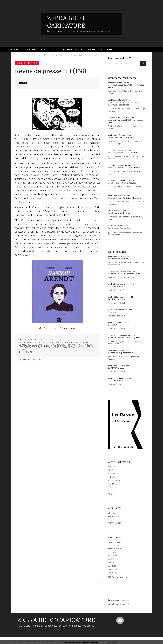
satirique (66, 348)
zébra (37, 343)
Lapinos (112, 228)
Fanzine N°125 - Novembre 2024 (124, 274)
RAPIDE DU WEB (114, 516)
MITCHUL (112, 520)
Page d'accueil (60, 55)
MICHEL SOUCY (114, 484)
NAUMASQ (112, 467)
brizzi (21, 348)
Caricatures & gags (71, 50)
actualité (73, 343)
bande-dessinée (62, 343)
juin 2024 (112, 559)
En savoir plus (112, 642)
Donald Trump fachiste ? (120, 353)
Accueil (14, 50)
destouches (54, 346)
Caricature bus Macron (41, 55)
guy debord (56, 348)
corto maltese (38, 344)
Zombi (111, 138)
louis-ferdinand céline (38, 346)
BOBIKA (111, 494)
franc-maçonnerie (75, 344)
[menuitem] (16, 50)
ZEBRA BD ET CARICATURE (56, 620)
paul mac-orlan (85, 346)
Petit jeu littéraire (127, 183)
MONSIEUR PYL (114, 480)
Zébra (111, 85)
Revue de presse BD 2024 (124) (123, 338)
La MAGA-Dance (116, 368)
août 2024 (112, 552)
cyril (110, 120)
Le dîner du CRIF (116, 299)
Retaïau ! (112, 325)
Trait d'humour (126, 138)
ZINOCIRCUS (113, 473)
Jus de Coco (124, 213)
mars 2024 (112, 569)
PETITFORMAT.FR (115, 523)
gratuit (44, 343)
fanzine (51, 343)
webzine (28, 343)
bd (33, 343)
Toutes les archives (120, 577)
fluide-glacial (31, 348)
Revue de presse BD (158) (51, 71)
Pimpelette (113, 198)
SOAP (110, 487)
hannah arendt (77, 348)
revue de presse (85, 343)
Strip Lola (47, 50)
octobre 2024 (114, 545)
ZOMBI (111, 470)
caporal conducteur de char (121, 102)
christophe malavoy (69, 346)
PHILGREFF (112, 477)
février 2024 (113, 573)
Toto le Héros (114, 153)
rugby (40, 348)
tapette (47, 348)
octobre (23, 344)
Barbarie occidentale (119, 105)
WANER (111, 491)
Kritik (92, 50)
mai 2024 (112, 563)
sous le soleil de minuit (56, 344)
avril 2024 (112, 566)
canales (87, 344)
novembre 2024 (114, 542)
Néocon (112, 312)
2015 (29, 344)
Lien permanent (27, 340)
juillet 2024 (112, 556)
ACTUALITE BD (55, 340)
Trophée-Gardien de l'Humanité (84, 55)
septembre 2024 (115, 549)
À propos (30, 50)
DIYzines (111, 513)
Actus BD (106, 50)
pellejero (23, 346)
